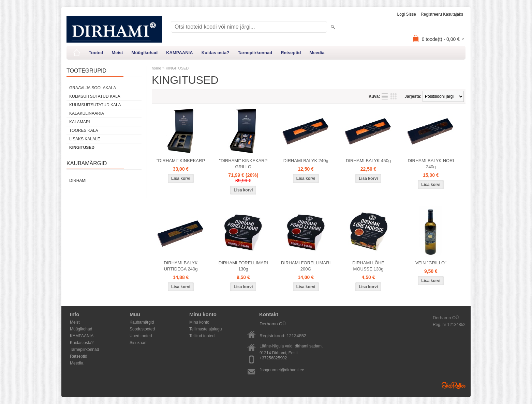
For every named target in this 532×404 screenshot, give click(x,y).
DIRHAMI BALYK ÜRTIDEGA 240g (181, 266)
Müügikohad (145, 53)
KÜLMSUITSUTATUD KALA (95, 96)
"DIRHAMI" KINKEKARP (181, 161)
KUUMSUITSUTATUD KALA (95, 105)
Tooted (96, 53)
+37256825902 (273, 358)
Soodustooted (142, 329)
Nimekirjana (385, 96)
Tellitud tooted (202, 336)
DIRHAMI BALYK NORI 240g (431, 164)
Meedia (317, 53)
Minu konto (199, 322)
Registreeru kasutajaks (442, 14)
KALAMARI (80, 122)
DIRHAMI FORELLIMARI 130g (243, 266)
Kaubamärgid (142, 322)
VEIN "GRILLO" (431, 263)
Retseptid (291, 53)
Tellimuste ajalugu (205, 329)
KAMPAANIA (179, 53)
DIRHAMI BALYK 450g (368, 161)
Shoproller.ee (454, 385)
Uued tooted (141, 336)
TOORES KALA (84, 130)
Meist (117, 53)
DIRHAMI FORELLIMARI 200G (306, 266)
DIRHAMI (78, 181)
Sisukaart (138, 343)
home (157, 68)
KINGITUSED (82, 147)
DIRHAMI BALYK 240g (306, 161)
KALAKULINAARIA (87, 113)
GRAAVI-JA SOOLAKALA (93, 88)
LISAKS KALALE (85, 139)
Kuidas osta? (216, 53)
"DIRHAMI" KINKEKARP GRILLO (243, 164)
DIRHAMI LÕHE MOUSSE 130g (368, 266)
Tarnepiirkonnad (255, 53)
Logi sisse (407, 14)
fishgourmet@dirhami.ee (282, 370)
